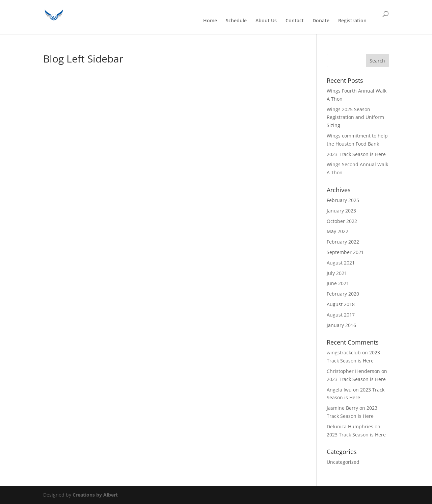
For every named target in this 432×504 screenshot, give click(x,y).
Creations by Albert (95, 495)
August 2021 (341, 263)
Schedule (236, 21)
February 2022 (343, 242)
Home (210, 21)
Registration (352, 21)
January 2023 (341, 211)
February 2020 (343, 294)
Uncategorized (343, 462)
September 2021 (345, 252)
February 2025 (343, 200)
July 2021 (337, 273)
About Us (266, 21)
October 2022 (342, 221)
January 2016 (341, 325)
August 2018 (341, 304)
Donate (321, 21)
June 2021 (338, 283)
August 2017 (341, 315)
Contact (295, 21)
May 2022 (337, 231)
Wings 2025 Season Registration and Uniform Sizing (355, 117)
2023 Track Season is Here (356, 154)
